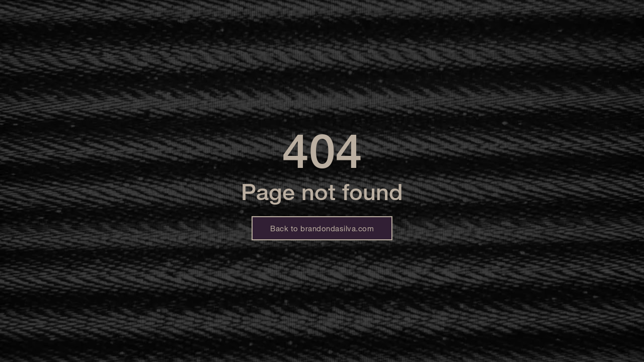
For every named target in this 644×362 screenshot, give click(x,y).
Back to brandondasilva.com (322, 228)
